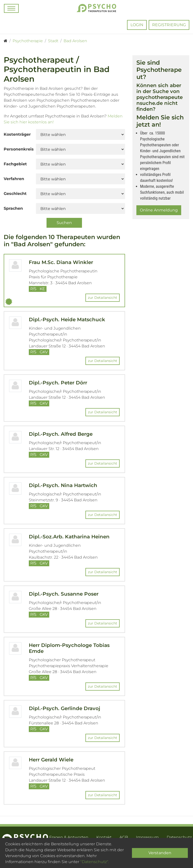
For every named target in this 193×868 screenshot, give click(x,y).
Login (137, 25)
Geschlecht (15, 194)
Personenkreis (18, 149)
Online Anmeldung (159, 210)
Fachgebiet (15, 164)
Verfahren (14, 179)
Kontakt (104, 837)
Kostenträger (17, 134)
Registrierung (169, 25)
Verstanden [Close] (160, 853)
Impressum (147, 837)
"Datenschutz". (95, 862)
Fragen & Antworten (69, 837)
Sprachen (13, 208)
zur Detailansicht (103, 298)
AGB (124, 837)
